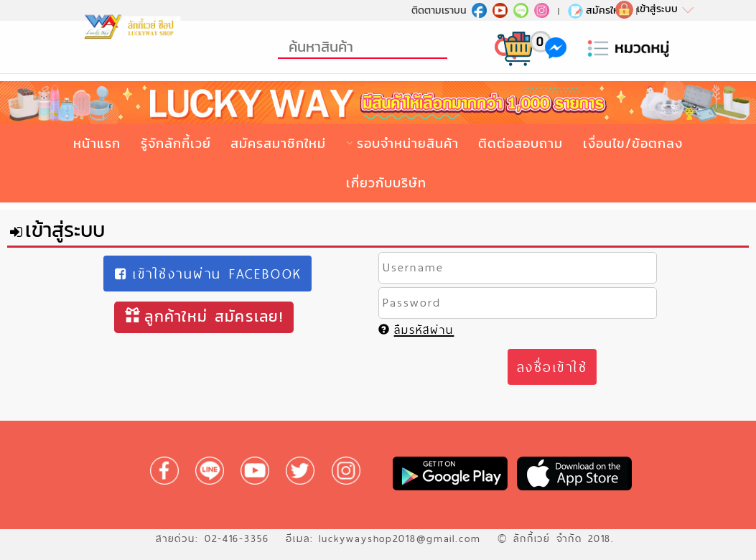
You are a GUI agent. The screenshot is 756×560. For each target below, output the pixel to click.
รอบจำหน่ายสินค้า (408, 143)
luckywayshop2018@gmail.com (400, 538)
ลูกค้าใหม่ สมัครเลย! (204, 316)
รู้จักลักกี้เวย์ (176, 143)
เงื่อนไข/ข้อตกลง (633, 143)
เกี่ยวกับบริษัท (386, 183)
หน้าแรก (97, 143)
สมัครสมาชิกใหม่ (278, 143)
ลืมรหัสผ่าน (416, 330)
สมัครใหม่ (596, 10)
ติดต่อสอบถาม (521, 143)
